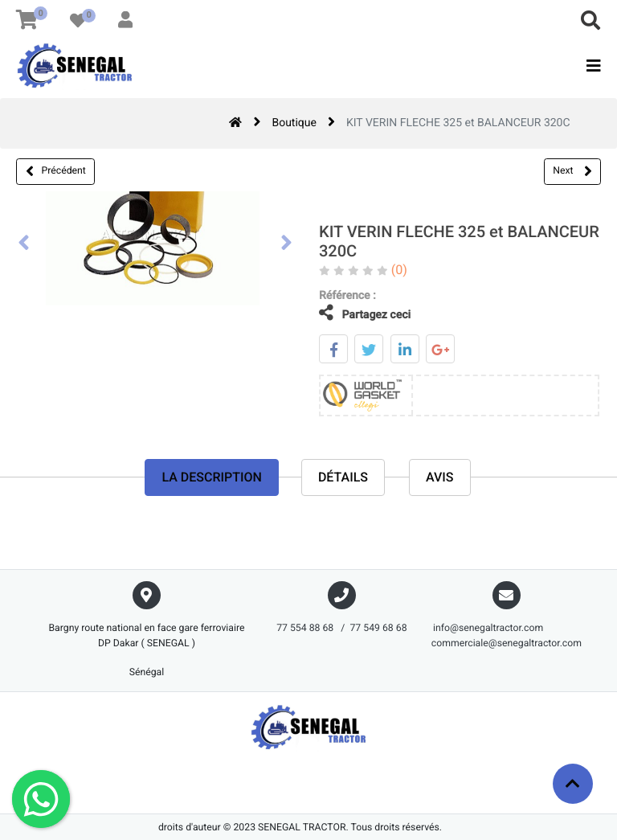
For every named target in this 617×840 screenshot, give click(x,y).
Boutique (294, 123)
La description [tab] (211, 479)
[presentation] (24, 244)
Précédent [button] (56, 171)
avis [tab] (440, 479)
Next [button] (572, 171)
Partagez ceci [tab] (353, 313)
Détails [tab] (343, 479)
